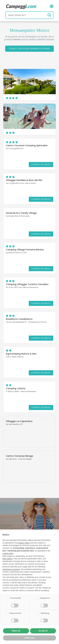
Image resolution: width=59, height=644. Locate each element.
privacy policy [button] (24, 543)
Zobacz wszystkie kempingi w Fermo (29, 49)
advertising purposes (11, 569)
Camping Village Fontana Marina (25, 250)
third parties (7, 559)
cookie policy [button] (8, 553)
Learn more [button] (29, 638)
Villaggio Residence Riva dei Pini (24, 180)
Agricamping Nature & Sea (21, 354)
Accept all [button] (43, 631)
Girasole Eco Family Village (21, 213)
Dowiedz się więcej (41, 164)
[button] (55, 535)
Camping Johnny (16, 388)
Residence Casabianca (19, 319)
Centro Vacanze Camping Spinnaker (27, 145)
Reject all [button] (16, 631)
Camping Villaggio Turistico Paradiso (27, 284)
